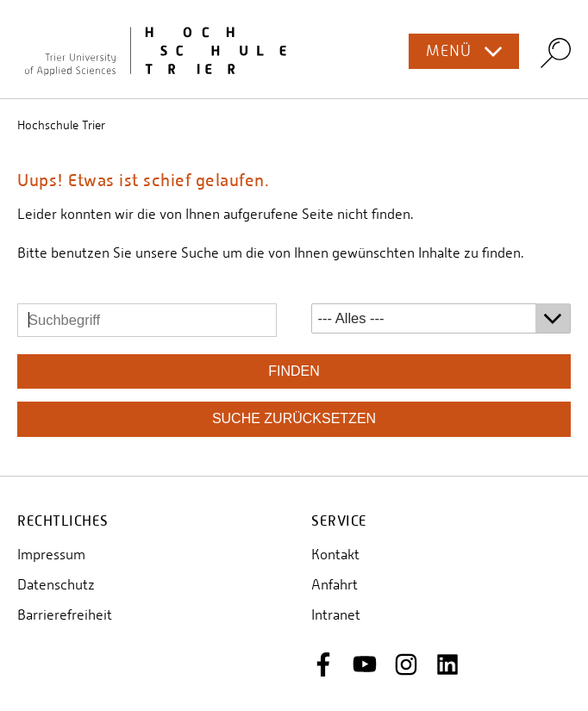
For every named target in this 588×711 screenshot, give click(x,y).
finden (294, 371)
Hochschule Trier (61, 125)
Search (556, 52)
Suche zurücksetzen (294, 418)
